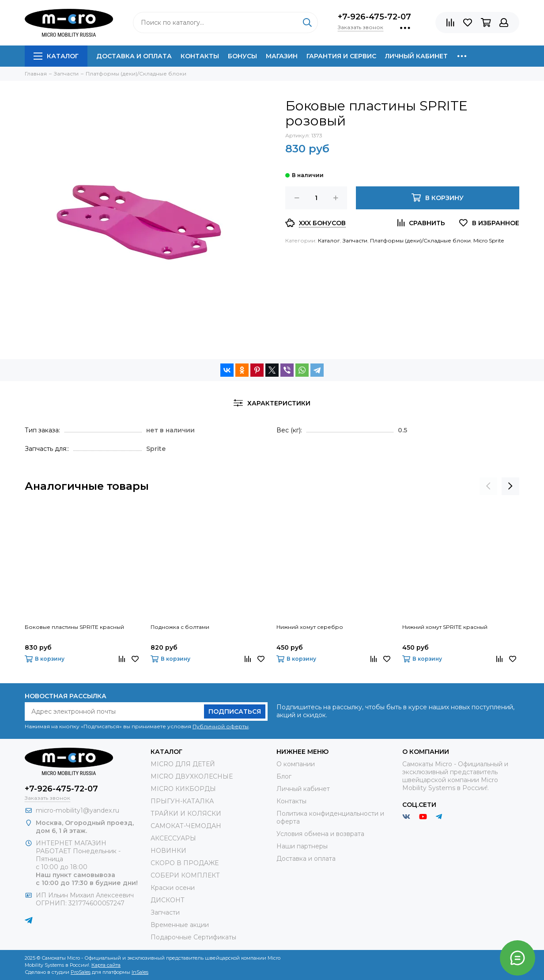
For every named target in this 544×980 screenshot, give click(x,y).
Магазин (282, 56)
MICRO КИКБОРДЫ (183, 789)
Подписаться (235, 711)
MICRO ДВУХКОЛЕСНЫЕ (192, 776)
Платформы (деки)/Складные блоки (420, 240)
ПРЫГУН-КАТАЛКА (182, 801)
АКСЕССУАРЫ (173, 838)
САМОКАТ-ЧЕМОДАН (186, 826)
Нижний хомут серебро (310, 627)
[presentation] (488, 486)
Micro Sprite (489, 240)
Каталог (56, 56)
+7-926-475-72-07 (374, 17)
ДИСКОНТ (168, 900)
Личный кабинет (416, 56)
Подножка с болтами (180, 627)
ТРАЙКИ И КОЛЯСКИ (186, 814)
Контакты (200, 56)
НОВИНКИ (168, 851)
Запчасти (355, 240)
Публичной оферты (221, 726)
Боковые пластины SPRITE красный (74, 627)
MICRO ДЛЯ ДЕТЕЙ (183, 764)
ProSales (81, 972)
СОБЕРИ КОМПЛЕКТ (185, 875)
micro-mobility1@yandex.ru (77, 810)
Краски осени (173, 888)
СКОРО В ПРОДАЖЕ (185, 863)
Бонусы (242, 56)
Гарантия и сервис (341, 56)
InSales (140, 972)
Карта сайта (106, 965)
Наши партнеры (302, 846)
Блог (284, 776)
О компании (296, 764)
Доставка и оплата (134, 56)
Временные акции (180, 925)
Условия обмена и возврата (320, 834)
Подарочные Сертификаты (193, 937)
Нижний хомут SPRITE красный (445, 627)
